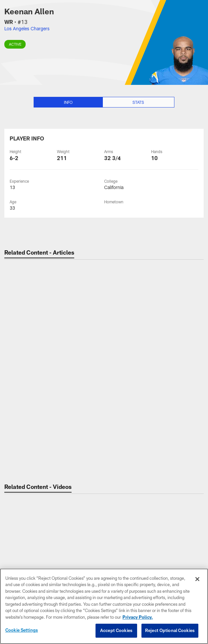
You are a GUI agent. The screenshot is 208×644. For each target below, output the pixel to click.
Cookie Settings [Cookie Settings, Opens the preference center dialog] (22, 630)
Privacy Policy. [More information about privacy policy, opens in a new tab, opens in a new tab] (138, 617)
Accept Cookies (116, 630)
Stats (138, 102)
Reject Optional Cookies (170, 630)
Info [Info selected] (68, 102)
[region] (104, 606)
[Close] (197, 579)
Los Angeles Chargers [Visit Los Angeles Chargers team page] (27, 28)
